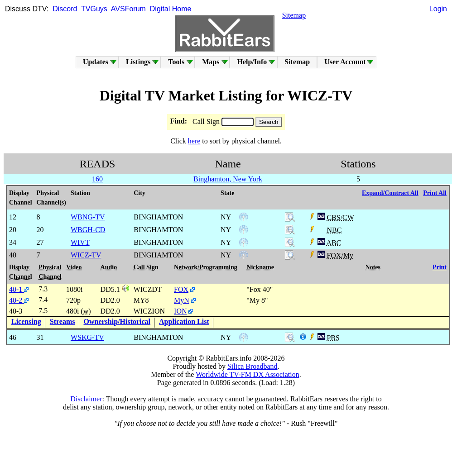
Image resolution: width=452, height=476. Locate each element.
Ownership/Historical (117, 321)
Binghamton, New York (228, 179)
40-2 (19, 300)
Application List (184, 321)
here (194, 141)
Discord (65, 9)
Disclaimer (86, 399)
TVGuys (94, 9)
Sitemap (294, 15)
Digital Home (171, 9)
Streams (63, 321)
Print (440, 267)
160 (97, 179)
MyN (182, 300)
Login (438, 9)
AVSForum (128, 9)
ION (180, 311)
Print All (435, 193)
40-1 (19, 289)
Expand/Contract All (390, 193)
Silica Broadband (252, 366)
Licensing (26, 321)
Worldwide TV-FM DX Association (248, 374)
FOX (181, 289)
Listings (138, 62)
